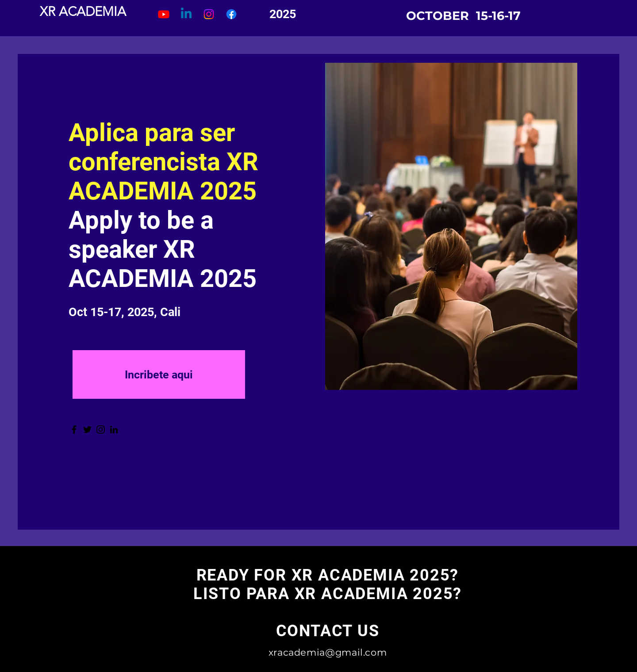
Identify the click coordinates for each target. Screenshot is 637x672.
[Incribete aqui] (159, 374)
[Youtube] (164, 14)
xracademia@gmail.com (328, 652)
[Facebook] (74, 430)
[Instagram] (101, 430)
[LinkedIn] (114, 430)
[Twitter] (87, 430)
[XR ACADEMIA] (83, 12)
